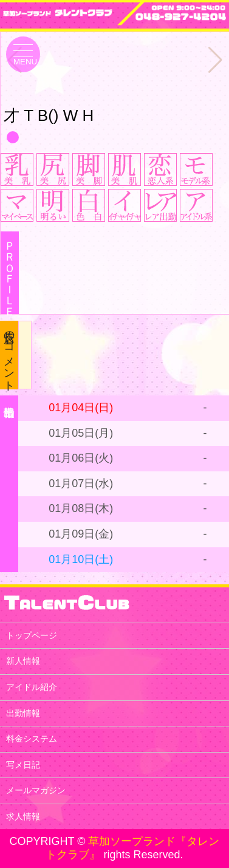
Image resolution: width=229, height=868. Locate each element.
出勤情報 (23, 713)
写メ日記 (23, 765)
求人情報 (23, 816)
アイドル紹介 (32, 687)
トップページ (32, 635)
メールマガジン (36, 790)
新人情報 (23, 661)
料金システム (32, 739)
